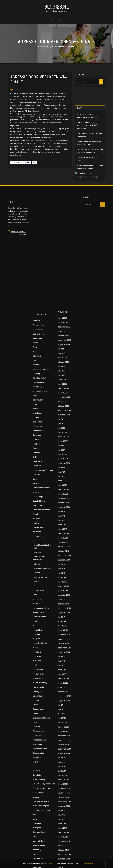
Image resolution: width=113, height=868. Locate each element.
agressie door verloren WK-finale (62, 47)
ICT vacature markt (87, 863)
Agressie (14, 90)
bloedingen (16, 162)
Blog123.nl (56, 7)
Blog (61, 20)
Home (52, 20)
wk (34, 162)
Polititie (27, 162)
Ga (101, 82)
